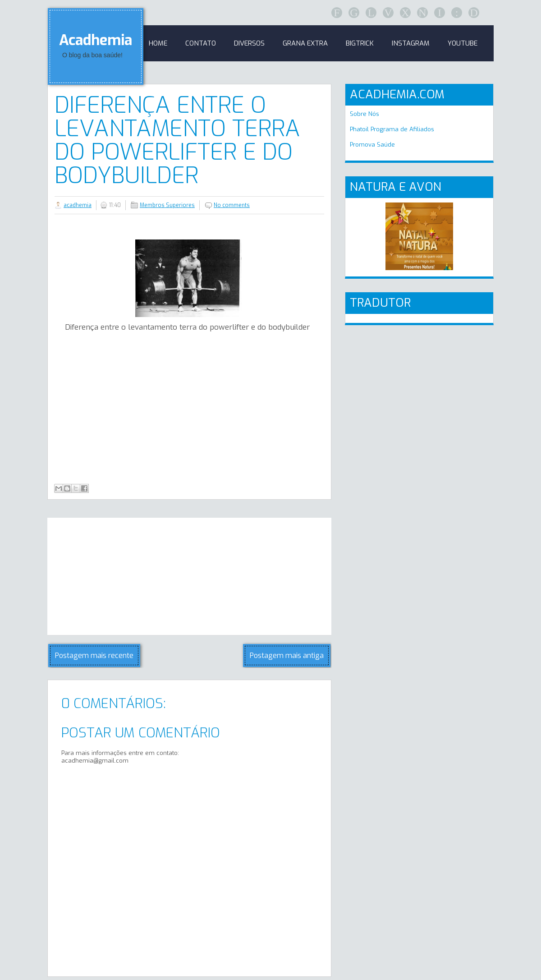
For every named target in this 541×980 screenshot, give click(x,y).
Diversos (249, 43)
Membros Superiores (167, 205)
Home (158, 43)
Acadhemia (96, 40)
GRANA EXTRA (305, 43)
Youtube (463, 43)
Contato (201, 43)
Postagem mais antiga (287, 656)
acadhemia (78, 205)
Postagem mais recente (94, 656)
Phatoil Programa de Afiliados (392, 129)
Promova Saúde (372, 145)
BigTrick (360, 43)
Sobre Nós (364, 114)
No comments (232, 205)
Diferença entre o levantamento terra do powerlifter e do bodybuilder (177, 140)
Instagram (411, 43)
